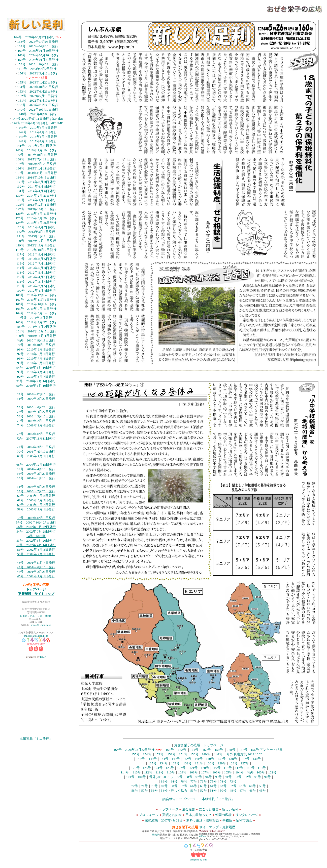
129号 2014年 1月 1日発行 (36, 200)
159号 (219, 750)
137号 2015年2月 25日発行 (36, 164)
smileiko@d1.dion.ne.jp (36, 636)
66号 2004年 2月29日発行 (36, 474)
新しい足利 (231, 809)
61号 (243, 786)
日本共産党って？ (199, 815)
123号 (170, 768)
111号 (159, 772)
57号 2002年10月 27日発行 (36, 522)
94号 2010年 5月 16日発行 (36, 367)
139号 (222, 759)
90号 (268, 777)
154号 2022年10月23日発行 (38, 87)
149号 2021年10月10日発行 (38, 110)
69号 (164, 786)
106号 (217, 772)
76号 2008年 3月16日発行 (36, 416)
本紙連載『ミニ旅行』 (36, 739)
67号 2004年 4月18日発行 (36, 469)
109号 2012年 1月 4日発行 (36, 291)
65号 (20, 478)
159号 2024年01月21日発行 (38, 60)
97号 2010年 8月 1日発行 (36, 354)
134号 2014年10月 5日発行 (36, 177)
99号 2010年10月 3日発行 (36, 345)
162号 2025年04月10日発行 (38, 46)
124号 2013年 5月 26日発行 (36, 223)
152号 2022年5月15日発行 (38, 96)
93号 (238, 777)
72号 (135, 786)
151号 (183, 754)
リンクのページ (247, 815)
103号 (261, 772)
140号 (210, 759)
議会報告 (188, 809)
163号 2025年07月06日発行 (38, 42)
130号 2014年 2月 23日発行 (36, 196)
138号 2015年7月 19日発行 (36, 159)
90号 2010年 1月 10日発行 (36, 386)
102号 (272, 772)
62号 (233, 786)
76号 (204, 781)
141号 (199, 759)
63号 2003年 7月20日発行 (36, 491)
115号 (262, 768)
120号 (205, 768)
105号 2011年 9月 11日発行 (36, 309)
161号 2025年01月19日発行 (38, 51)
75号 (213, 781)
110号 (171, 772)
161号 (194, 750)
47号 (243, 790)
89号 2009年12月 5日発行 (36, 394)
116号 (250, 768)
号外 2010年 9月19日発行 (36, 340)
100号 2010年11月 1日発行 (36, 336)
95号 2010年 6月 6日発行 (36, 363)
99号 (179, 777)
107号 (205, 772)
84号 (174, 781)
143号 (176, 759)
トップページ (36, 589)
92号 (248, 777)
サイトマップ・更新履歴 (217, 827)
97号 (199, 777)
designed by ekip (199, 860)
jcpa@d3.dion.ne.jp (41, 625)
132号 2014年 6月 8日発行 (36, 186)
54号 (164, 790)
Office (202, 836)
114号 (125, 772)
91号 (258, 777)
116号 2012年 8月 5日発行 (36, 259)
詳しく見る (179, 790)
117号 (239, 768)
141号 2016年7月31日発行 (36, 146)
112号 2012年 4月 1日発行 (36, 277)
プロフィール (149, 815)
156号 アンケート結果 (267, 750)
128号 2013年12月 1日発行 (36, 205)
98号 (189, 777)
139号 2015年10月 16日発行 (36, 155)
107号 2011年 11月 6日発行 (36, 300)
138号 (233, 759)
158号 (231, 750)
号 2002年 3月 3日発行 (38, 550)
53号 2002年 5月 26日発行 (36, 540)
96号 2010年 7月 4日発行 (36, 358)
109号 (182, 772)
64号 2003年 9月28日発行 (36, 487)
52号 (204, 790)
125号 (147, 768)
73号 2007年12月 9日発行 (36, 434)
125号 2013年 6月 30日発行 (36, 218)
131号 (199, 763)
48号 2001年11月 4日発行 (36, 563)
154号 (147, 754)
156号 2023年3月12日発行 (38, 73)
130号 (210, 763)
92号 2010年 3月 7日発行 (36, 377)
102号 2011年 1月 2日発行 (36, 327)
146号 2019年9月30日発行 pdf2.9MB (38, 123)
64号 (213, 786)
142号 (187, 759)
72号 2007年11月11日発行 (36, 438)
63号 (223, 786)
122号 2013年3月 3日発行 (36, 232)
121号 (194, 768)
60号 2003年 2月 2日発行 (36, 505)
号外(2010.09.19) (161, 777)
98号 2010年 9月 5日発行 (36, 349)
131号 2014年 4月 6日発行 (36, 191)
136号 (257, 759)
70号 (154, 786)
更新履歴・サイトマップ (36, 594)
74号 (223, 781)
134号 (164, 763)
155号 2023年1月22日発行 (38, 82)
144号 (164, 759)
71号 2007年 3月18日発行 (36, 447)
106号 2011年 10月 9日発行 (36, 304)
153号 (159, 754)
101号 (130, 777)
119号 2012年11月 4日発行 (36, 245)
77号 (194, 781)
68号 (174, 786)
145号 (153, 759)
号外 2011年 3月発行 (36, 318)
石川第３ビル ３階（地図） (36, 616)
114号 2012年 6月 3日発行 (36, 268)
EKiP (43, 657)
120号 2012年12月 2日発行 (36, 241)
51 (19, 550)
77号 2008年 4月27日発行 (36, 412)
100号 (142, 777)
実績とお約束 (172, 815)
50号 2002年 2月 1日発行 (36, 554)
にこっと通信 (209, 809)
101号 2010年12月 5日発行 (36, 331)
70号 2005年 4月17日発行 (36, 451)
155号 (136, 754)
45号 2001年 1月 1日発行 (36, 576)
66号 (194, 786)
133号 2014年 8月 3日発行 (36, 182)
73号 (233, 781)
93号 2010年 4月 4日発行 (36, 372)
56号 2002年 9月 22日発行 (36, 527)
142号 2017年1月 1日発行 (38, 141)
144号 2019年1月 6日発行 (38, 132)
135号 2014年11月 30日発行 (36, 173)
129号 (222, 763)
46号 (253, 790)
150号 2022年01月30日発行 (38, 105)
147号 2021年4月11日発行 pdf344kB (38, 119)
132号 (188, 763)
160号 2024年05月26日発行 (38, 55)
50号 (223, 790)
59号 (263, 786)
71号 (145, 786)
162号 (182, 750)
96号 (209, 777)
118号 (228, 768)
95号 (218, 777)
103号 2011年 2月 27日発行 (36, 322)
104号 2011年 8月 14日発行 (36, 313)
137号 (245, 759)
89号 (164, 781)
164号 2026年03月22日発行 (35, 37)
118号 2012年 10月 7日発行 (36, 250)
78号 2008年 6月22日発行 (36, 407)
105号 (228, 772)
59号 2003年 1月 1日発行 (36, 509)
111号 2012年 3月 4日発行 (36, 281)
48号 (233, 790)
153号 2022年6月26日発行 (38, 91)
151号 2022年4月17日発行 (38, 100)
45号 (263, 790)
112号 (148, 772)
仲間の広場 (223, 815)
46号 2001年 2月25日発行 (36, 572)
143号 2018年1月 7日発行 (38, 137)
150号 (195, 754)
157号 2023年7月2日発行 (38, 69)
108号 (194, 772)
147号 (140, 759)
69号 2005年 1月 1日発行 (36, 456)
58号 (135, 790)
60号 (253, 786)
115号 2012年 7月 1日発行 (36, 263)
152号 (172, 754)
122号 (181, 768)
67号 (184, 786)
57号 (145, 790)
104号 (239, 772)
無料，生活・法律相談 (203, 820)
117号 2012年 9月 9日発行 (36, 254)
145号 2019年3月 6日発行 (38, 128)
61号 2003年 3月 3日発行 (36, 500)
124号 (158, 768)
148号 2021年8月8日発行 (38, 114)
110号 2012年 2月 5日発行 (36, 286)
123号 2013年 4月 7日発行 (36, 227)
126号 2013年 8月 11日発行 (36, 214)
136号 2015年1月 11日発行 (36, 168)
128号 (233, 763)
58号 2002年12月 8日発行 (36, 518)
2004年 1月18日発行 (41, 478)
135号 (152, 763)
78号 (184, 781)
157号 (243, 750)
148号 (218, 754)
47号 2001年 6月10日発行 (36, 567)
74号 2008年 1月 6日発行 (36, 425)
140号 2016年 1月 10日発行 (36, 150)
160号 (207, 750)
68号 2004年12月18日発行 (36, 465)
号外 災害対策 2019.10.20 (244, 754)
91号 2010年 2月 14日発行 (36, 381)
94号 (228, 777)
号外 (250, 772)
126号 (135, 768)
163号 (170, 750)
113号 (137, 772)
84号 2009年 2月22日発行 (36, 399)
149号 (206, 754)
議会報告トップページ (179, 799)
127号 (245, 763)
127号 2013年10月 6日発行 (36, 209)
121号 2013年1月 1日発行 (36, 236)
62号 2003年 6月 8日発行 (36, 496)
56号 (154, 790)
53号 (194, 790)
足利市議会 (244, 820)
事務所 (227, 820)
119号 (216, 768)
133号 (175, 763)
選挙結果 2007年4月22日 (164, 820)
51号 (213, 790)
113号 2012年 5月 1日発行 (36, 272)
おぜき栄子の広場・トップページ (199, 745)
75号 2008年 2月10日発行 (36, 421)
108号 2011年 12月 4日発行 (36, 295)
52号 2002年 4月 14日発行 (36, 545)
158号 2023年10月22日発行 (38, 64)
